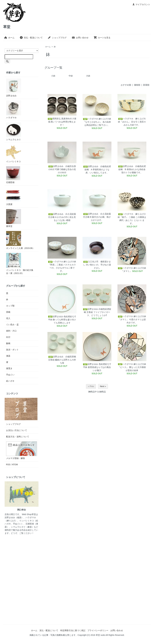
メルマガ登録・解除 (16, 458)
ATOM (15, 464)
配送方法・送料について (18, 437)
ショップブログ (57, 38)
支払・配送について (31, 38)
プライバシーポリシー (98, 630)
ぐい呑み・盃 (12, 325)
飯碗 (8, 343)
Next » (103, 386)
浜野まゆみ (14, 88)
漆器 (8, 356)
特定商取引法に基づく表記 (73, 630)
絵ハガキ (10, 381)
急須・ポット (12, 350)
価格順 (137, 85)
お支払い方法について (17, 430)
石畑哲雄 (13, 175)
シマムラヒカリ (14, 132)
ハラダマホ (14, 110)
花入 (8, 318)
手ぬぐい (10, 375)
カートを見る (102, 38)
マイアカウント (141, 4)
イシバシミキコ (14, 153)
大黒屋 (14, 196)
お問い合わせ (80, 38)
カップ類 (10, 306)
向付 (8, 337)
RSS (8, 464)
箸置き (9, 368)
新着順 (146, 85)
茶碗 (8, 312)
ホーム (9, 38)
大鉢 (88, 76)
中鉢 (71, 76)
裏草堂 (14, 218)
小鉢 (53, 76)
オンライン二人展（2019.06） (20, 240)
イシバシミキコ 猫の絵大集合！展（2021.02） (20, 264)
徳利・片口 (11, 331)
